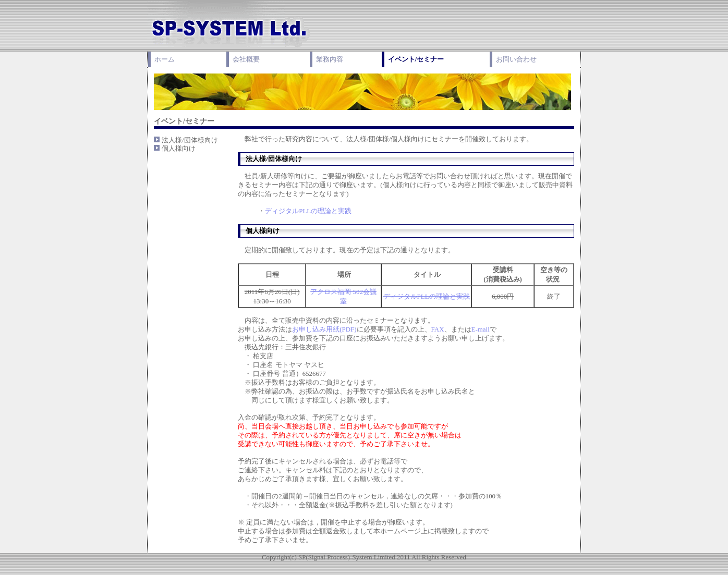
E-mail (481, 329)
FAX (438, 329)
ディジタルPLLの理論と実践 (308, 211)
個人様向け (179, 148)
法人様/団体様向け (190, 140)
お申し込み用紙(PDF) (324, 329)
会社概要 (246, 59)
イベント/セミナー (416, 59)
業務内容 (330, 59)
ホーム (165, 59)
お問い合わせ (516, 59)
